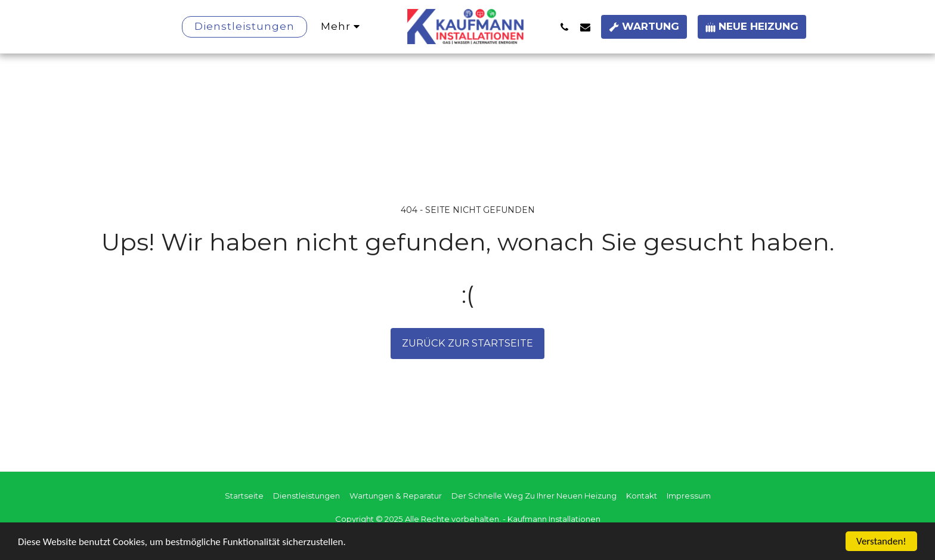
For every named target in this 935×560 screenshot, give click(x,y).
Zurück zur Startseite (467, 343)
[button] (564, 27)
